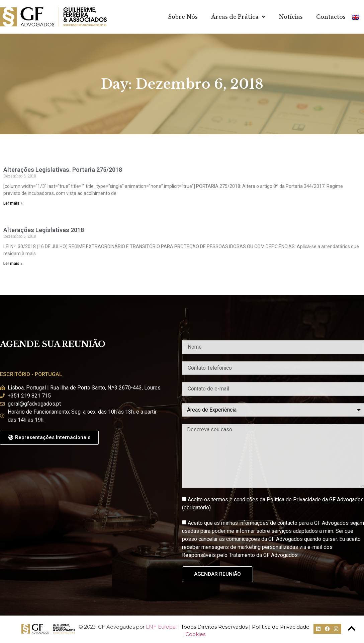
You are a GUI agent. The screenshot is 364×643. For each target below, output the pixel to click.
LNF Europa (161, 627)
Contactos (331, 17)
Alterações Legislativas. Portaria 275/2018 (63, 170)
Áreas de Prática (238, 17)
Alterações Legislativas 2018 (44, 230)
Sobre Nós (183, 17)
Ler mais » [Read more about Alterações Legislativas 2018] (13, 264)
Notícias (291, 17)
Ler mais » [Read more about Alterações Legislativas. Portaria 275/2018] (13, 203)
